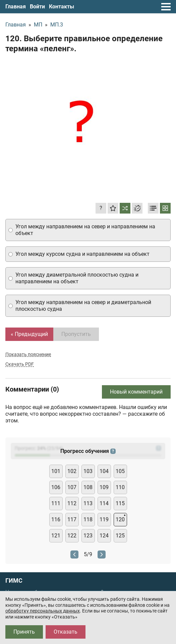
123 (88, 536)
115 (120, 503)
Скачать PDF (20, 364)
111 (56, 503)
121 (56, 536)
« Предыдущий (29, 334)
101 (56, 471)
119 (104, 519)
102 (72, 471)
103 (88, 471)
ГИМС (14, 581)
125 (120, 536)
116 (56, 519)
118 (88, 519)
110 (120, 487)
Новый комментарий (136, 392)
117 (72, 519)
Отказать (66, 632)
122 (72, 536)
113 (88, 503)
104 (104, 471)
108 (88, 487)
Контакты (62, 7)
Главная (16, 7)
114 (104, 503)
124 (104, 536)
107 (72, 487)
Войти (37, 7)
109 (104, 487)
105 (120, 471)
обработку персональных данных (43, 611)
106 (56, 487)
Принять (24, 632)
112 (72, 503)
